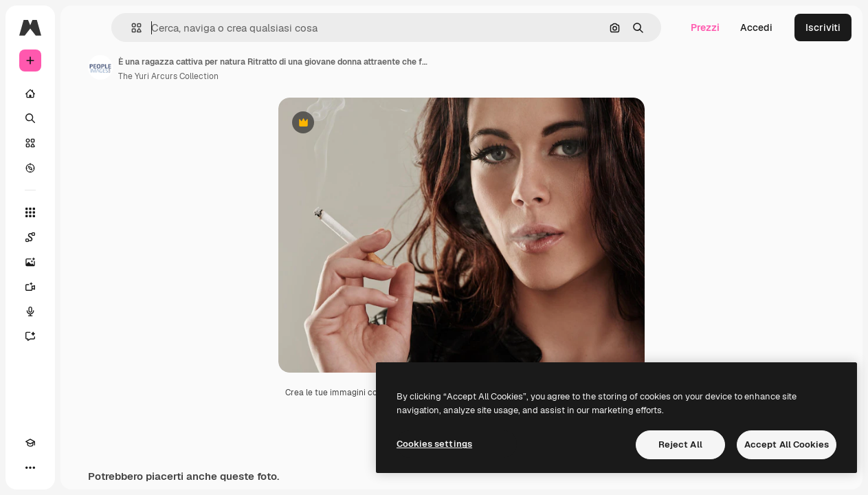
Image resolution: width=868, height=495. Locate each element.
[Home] (30, 93)
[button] (131, 28)
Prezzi (705, 27)
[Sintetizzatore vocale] (30, 311)
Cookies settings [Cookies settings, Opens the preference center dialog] (434, 444)
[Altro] (30, 467)
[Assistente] (30, 336)
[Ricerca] (30, 118)
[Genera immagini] (30, 262)
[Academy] (30, 443)
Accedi (756, 27)
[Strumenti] (30, 212)
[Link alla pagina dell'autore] (100, 67)
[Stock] (30, 143)
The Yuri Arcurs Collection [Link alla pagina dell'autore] (168, 76)
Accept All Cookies (787, 444)
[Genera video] (30, 287)
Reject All (680, 444)
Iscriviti (823, 27)
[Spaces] (30, 237)
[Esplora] (30, 168)
